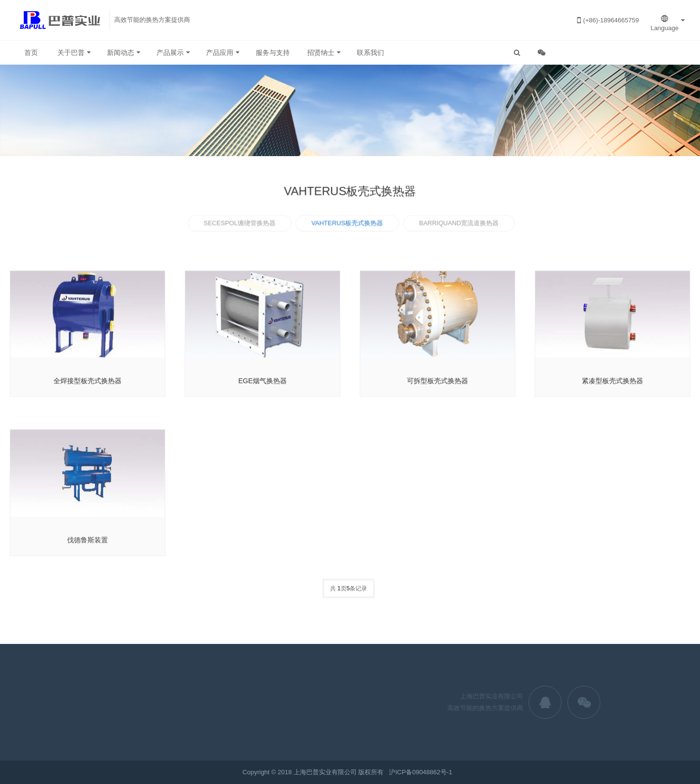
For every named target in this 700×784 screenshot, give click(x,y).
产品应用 (220, 53)
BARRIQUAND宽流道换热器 (457, 224)
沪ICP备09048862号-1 (420, 772)
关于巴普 (71, 53)
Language (665, 23)
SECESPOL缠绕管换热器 (241, 224)
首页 (31, 53)
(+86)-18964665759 (608, 20)
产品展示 (170, 53)
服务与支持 (273, 53)
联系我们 (370, 53)
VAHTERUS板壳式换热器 (347, 224)
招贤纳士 (321, 53)
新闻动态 (121, 53)
